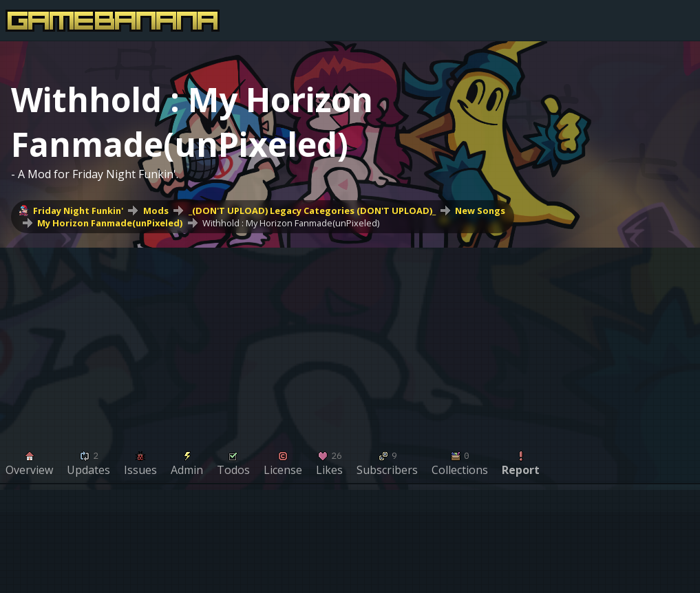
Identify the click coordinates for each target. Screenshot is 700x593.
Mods (156, 211)
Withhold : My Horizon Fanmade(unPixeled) (291, 223)
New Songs (480, 211)
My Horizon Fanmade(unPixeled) (110, 223)
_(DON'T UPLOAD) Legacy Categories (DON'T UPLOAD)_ (312, 211)
